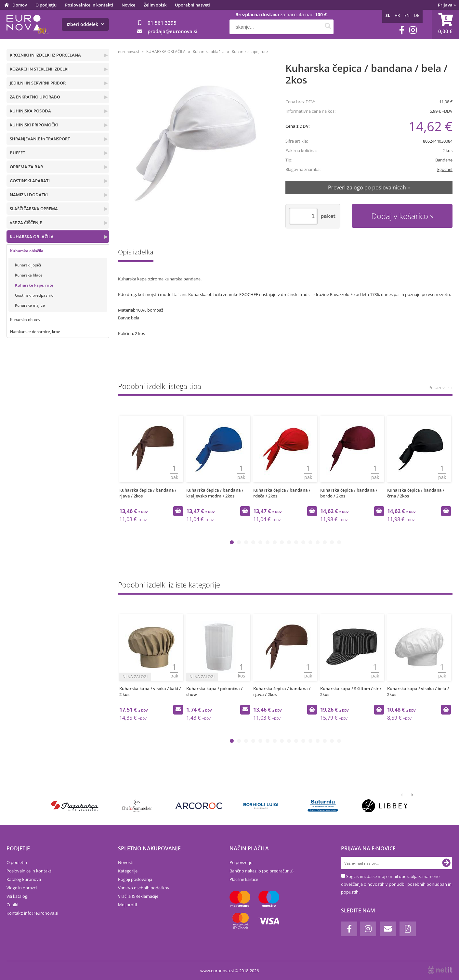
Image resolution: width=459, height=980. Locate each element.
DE (417, 15)
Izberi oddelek (85, 24)
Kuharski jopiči (28, 265)
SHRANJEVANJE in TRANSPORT (40, 139)
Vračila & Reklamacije (138, 896)
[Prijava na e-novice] (446, 863)
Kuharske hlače (29, 275)
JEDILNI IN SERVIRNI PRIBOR (38, 83)
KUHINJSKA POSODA (30, 111)
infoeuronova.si (41, 913)
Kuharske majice (30, 305)
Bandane (444, 160)
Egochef (445, 169)
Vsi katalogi (17, 896)
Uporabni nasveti (192, 5)
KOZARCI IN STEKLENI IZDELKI (39, 69)
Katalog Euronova (24, 879)
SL (388, 15)
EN (407, 15)
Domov (20, 5)
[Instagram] (413, 30)
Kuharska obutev (25, 320)
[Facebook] (402, 30)
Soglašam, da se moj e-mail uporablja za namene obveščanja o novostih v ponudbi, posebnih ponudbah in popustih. (396, 884)
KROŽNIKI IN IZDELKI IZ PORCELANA (45, 55)
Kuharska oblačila (27, 251)
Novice (128, 5)
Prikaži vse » (440, 387)
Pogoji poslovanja (135, 879)
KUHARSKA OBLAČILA (32, 237)
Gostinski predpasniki (34, 295)
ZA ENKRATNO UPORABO (35, 97)
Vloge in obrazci (22, 888)
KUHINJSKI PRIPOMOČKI (34, 125)
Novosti (126, 862)
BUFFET (17, 153)
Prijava (447, 5)
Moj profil (127, 905)
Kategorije (128, 871)
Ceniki (12, 905)
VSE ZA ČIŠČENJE (26, 223)
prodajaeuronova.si (172, 31)
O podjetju (46, 5)
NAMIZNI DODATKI (29, 195)
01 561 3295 (162, 23)
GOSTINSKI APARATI (30, 181)
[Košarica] (445, 24)
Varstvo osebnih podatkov (144, 888)
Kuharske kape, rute (34, 285)
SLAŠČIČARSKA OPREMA (34, 209)
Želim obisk (155, 5)
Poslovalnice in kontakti (89, 5)
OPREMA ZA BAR (26, 167)
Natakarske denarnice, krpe (35, 332)
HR (397, 15)
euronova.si (129, 52)
